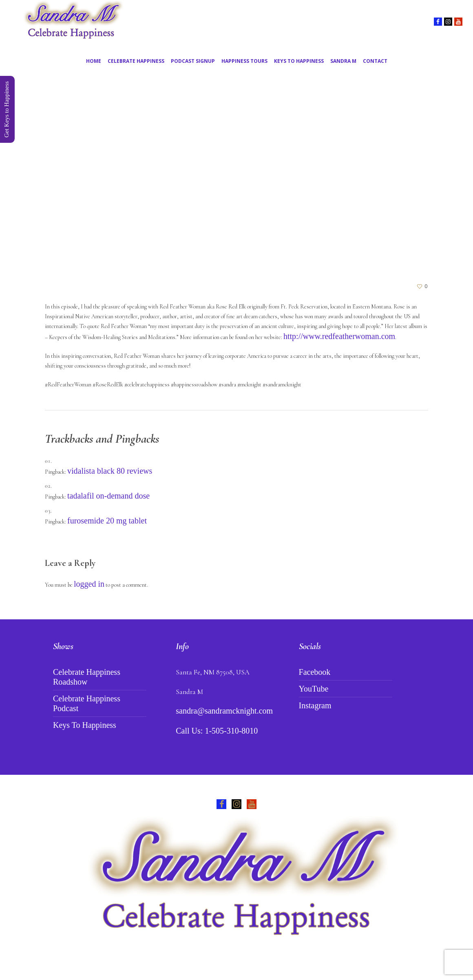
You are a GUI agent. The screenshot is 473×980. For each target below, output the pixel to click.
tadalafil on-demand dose (108, 496)
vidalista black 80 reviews (110, 471)
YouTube (314, 689)
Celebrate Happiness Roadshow (87, 677)
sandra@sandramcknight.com (224, 711)
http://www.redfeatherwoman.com (339, 336)
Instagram (315, 705)
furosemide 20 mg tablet (107, 521)
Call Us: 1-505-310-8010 (217, 731)
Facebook (315, 672)
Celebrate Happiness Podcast (87, 703)
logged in (89, 584)
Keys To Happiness (85, 725)
